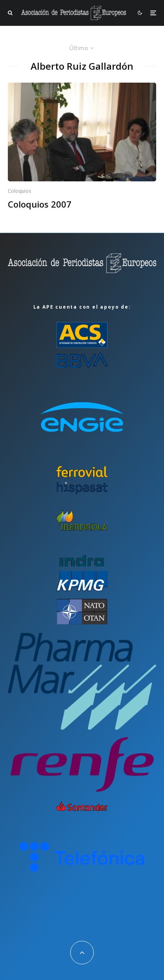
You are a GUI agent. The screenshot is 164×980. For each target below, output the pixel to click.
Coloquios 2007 (40, 204)
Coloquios (19, 191)
